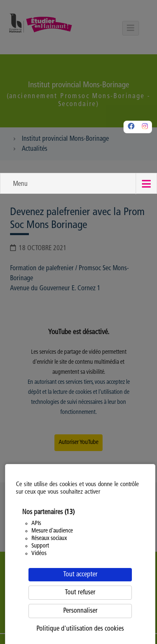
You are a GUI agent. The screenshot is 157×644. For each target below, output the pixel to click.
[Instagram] (145, 127)
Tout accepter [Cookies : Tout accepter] (80, 575)
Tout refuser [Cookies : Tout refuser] (80, 593)
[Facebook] (131, 127)
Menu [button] (20, 184)
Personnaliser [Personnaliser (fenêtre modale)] (80, 611)
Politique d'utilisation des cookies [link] (80, 629)
